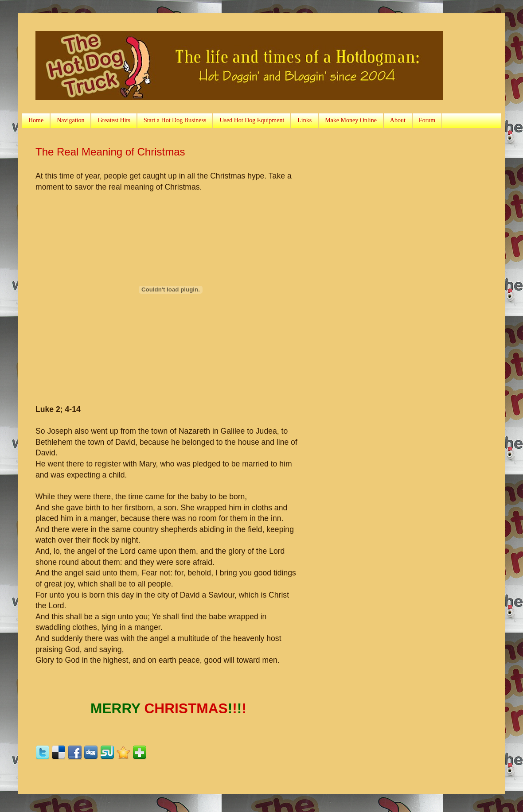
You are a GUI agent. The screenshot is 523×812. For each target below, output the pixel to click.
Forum (427, 120)
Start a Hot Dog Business (175, 120)
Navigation (70, 120)
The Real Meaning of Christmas (110, 152)
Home (36, 120)
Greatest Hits (114, 120)
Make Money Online (351, 120)
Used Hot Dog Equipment (252, 120)
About (398, 120)
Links (304, 120)
